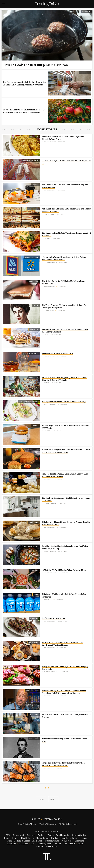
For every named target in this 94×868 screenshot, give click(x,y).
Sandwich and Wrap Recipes (29, 402)
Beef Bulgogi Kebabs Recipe (53, 618)
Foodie (51, 835)
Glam (6, 838)
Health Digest (27, 838)
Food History (34, 281)
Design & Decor (33, 498)
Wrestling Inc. (52, 847)
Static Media (30, 824)
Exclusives (35, 667)
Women (39, 847)
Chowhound (18, 835)
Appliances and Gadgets (30, 546)
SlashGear (23, 844)
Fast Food (35, 185)
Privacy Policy (53, 819)
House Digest (42, 838)
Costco (36, 594)
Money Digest (23, 841)
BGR (8, 835)
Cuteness (31, 835)
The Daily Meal (44, 844)
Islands (64, 838)
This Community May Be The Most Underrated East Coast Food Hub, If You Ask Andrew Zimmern (64, 692)
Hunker (55, 838)
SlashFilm (11, 844)
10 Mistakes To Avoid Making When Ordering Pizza (64, 570)
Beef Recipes (34, 618)
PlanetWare (67, 841)
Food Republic (63, 835)
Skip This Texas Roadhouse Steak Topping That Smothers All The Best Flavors (62, 644)
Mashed (11, 841)
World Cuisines (33, 209)
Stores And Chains (32, 257)
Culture (36, 305)
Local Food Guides (32, 691)
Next (52, 799)
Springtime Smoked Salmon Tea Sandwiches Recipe (64, 402)
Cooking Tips (87, 11)
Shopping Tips (85, 73)
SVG (33, 844)
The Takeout (69, 844)
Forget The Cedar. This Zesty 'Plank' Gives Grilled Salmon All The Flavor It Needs (63, 764)
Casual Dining (34, 522)
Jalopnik (74, 838)
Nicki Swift (37, 841)
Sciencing (80, 841)
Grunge (15, 838)
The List (57, 844)
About (36, 819)
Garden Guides (79, 835)
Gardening (86, 101)
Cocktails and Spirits (31, 161)
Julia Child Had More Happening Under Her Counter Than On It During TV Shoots (64, 379)
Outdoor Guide (52, 841)
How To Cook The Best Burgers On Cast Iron (36, 65)
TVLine (81, 844)
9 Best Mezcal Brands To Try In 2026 (57, 353)
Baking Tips (35, 450)
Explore (41, 835)
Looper (84, 838)
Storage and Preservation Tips (28, 474)
